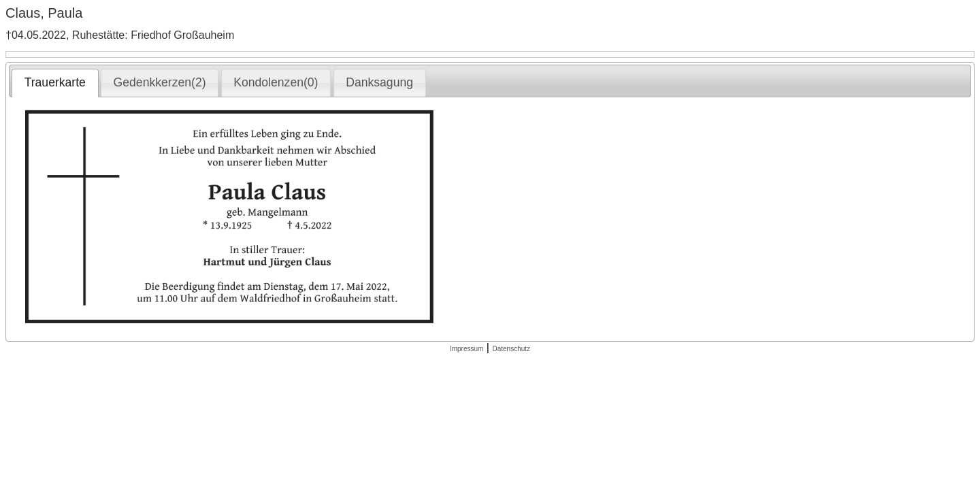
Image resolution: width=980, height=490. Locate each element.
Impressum (467, 349)
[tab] (55, 83)
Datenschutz (511, 349)
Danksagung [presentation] (379, 82)
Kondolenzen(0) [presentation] (276, 82)
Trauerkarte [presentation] (55, 82)
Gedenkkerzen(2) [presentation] (160, 82)
